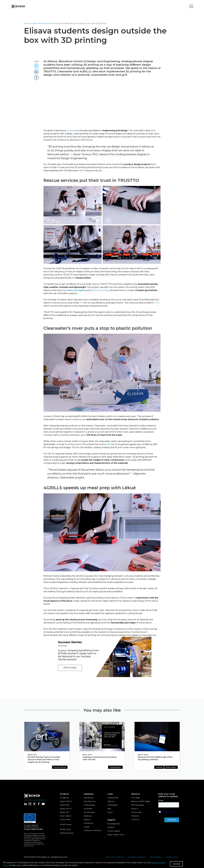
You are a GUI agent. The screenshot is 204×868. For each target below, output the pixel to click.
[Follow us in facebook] (39, 804)
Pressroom (135, 816)
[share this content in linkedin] (36, 71)
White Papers (171, 768)
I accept (176, 864)
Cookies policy (172, 857)
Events (110, 813)
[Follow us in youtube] (43, 804)
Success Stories (46, 23)
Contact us (135, 820)
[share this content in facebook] (36, 77)
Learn (34, 23)
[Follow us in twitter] (34, 804)
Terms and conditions (115, 857)
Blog (109, 809)
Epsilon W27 (65, 813)
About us (135, 809)
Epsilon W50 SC (66, 802)
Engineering (88, 798)
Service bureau (89, 813)
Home (27, 23)
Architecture (88, 824)
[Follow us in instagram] (30, 804)
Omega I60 (64, 798)
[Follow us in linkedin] (25, 804)
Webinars (111, 802)
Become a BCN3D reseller (141, 802)
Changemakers (116, 768)
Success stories (113, 798)
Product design (89, 805)
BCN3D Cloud (65, 830)
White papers (112, 805)
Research (87, 820)
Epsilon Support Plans (116, 835)
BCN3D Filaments (67, 834)
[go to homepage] (18, 6)
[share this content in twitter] (36, 65)
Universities (88, 809)
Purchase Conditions (137, 857)
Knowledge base (114, 824)
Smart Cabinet (66, 816)
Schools (87, 827)
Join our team (137, 813)
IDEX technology (138, 805)
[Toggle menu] (191, 6)
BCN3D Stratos (66, 825)
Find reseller (136, 798)
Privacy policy (156, 857)
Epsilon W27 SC (66, 809)
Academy (111, 828)
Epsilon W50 (65, 805)
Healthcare (88, 816)
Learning (160, 768)
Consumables (65, 820)
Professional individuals (92, 831)
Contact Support (114, 831)
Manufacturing (90, 802)
